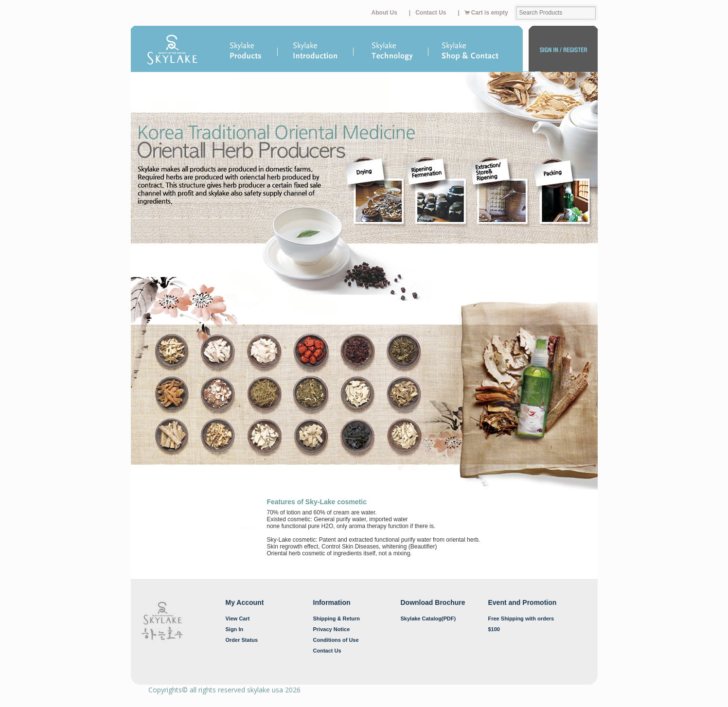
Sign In (235, 629)
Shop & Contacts (476, 52)
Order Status (242, 640)
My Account (563, 52)
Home (172, 52)
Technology (391, 52)
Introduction (316, 49)
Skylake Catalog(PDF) (428, 619)
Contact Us (431, 13)
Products (246, 49)
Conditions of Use (336, 640)
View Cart (238, 619)
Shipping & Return (337, 619)
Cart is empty (486, 13)
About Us (384, 13)
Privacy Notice (332, 629)
